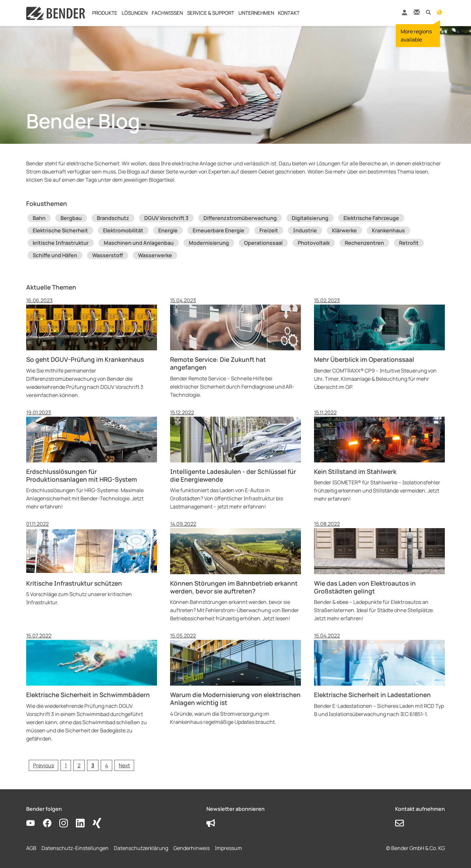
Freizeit (269, 230)
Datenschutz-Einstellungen (75, 848)
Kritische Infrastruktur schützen (74, 583)
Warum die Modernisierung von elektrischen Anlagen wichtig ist (235, 699)
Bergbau (71, 218)
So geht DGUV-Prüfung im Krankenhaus (85, 359)
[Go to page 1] (66, 765)
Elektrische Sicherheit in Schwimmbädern (88, 695)
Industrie (305, 230)
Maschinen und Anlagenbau (139, 243)
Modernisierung (209, 243)
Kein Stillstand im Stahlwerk (355, 472)
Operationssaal (263, 243)
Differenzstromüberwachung (240, 218)
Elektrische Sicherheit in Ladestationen (372, 695)
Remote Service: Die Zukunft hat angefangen (218, 363)
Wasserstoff (108, 255)
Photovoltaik (314, 243)
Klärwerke (344, 230)
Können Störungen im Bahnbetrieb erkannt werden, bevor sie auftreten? (234, 587)
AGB (31, 848)
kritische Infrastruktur (61, 243)
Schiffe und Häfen (55, 255)
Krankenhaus (388, 230)
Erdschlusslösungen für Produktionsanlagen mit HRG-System (82, 476)
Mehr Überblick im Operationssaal (364, 359)
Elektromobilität (123, 230)
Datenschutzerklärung (141, 848)
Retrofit (409, 243)
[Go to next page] (124, 765)
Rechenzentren (364, 243)
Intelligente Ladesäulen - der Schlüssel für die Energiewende (233, 476)
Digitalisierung (310, 218)
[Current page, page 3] (93, 765)
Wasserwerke (155, 255)
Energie (168, 230)
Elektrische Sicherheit (60, 230)
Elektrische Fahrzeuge (371, 218)
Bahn (39, 218)
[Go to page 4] (106, 765)
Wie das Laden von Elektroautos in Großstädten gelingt (365, 587)
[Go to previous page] (44, 765)
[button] (428, 12)
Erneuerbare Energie (218, 230)
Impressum (228, 848)
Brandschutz (113, 218)
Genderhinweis (192, 848)
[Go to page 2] (79, 765)
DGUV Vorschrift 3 (166, 218)
